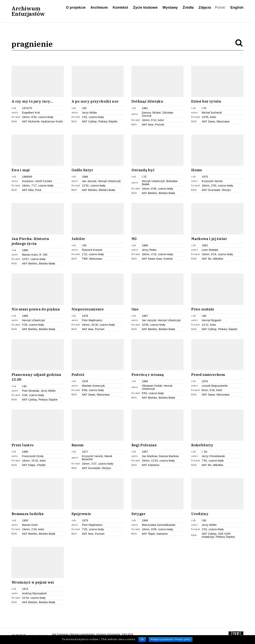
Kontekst (120, 8)
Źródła (188, 8)
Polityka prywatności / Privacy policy (170, 640)
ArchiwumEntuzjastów (28, 11)
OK (142, 640)
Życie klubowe (145, 8)
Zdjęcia (205, 8)
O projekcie (76, 8)
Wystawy (170, 8)
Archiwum (99, 8)
